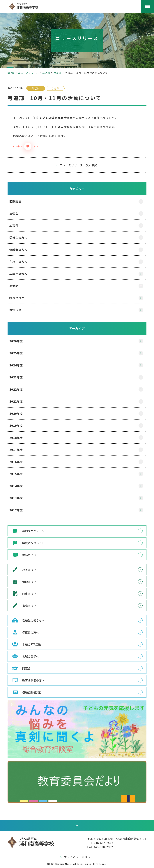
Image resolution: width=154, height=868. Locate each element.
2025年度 (20, 353)
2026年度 (20, 341)
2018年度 (20, 438)
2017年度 (20, 450)
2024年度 (20, 365)
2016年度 (20, 462)
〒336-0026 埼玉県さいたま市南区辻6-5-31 (113, 838)
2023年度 (20, 377)
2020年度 (20, 414)
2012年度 (20, 510)
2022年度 (20, 389)
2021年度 (20, 401)
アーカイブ (77, 328)
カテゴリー (77, 189)
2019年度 (20, 426)
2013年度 (20, 498)
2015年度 (20, 474)
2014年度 (20, 486)
